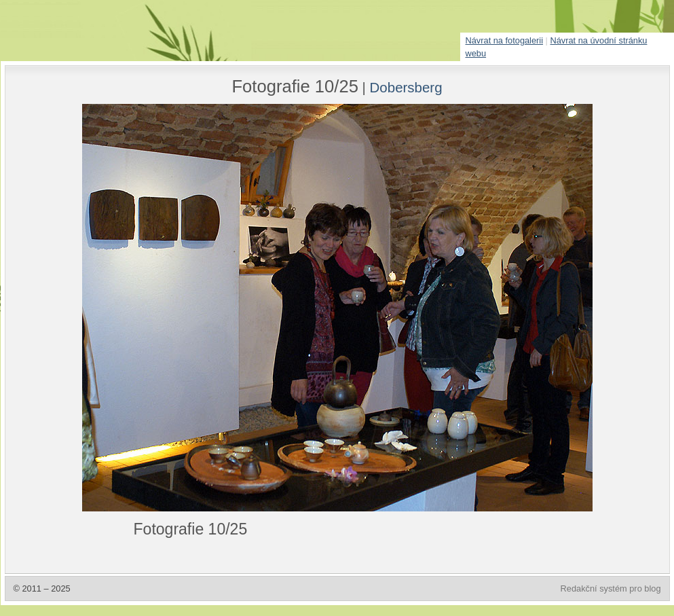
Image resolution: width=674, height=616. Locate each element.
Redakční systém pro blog (611, 588)
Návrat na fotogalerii (505, 40)
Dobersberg (406, 87)
